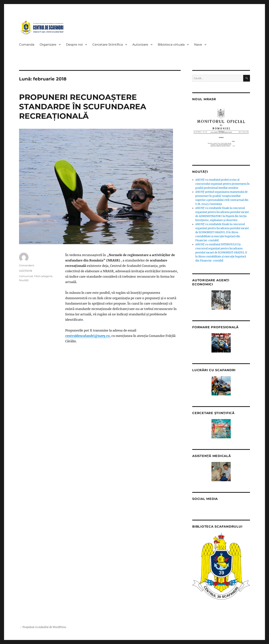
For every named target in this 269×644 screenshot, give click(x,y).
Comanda (27, 45)
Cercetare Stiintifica (108, 45)
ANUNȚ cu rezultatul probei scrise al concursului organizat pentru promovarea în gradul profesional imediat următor (222, 184)
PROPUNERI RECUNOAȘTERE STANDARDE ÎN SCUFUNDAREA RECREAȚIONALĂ (83, 106)
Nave (198, 45)
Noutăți (24, 280)
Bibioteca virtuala (171, 45)
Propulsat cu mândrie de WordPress (44, 627)
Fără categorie (43, 276)
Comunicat (26, 276)
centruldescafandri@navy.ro (87, 336)
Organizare (48, 45)
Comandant (27, 265)
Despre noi (74, 45)
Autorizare (140, 45)
